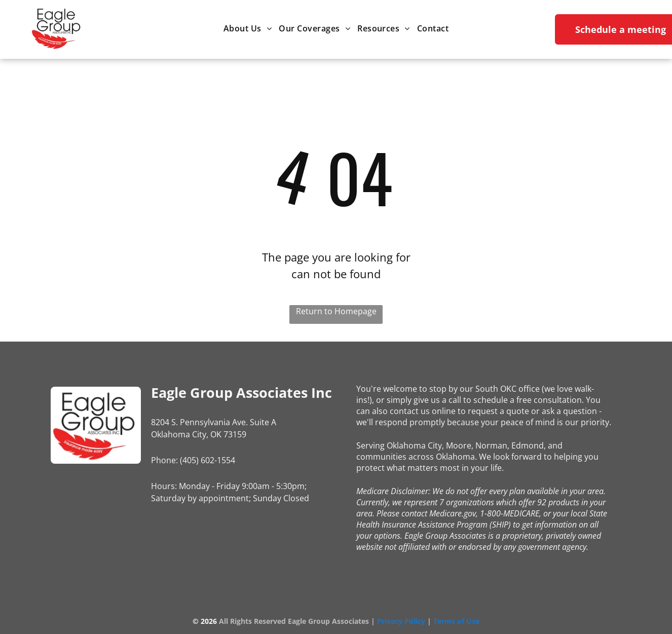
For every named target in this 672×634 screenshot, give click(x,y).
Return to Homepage (336, 311)
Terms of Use (456, 621)
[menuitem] (248, 28)
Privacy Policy (401, 621)
